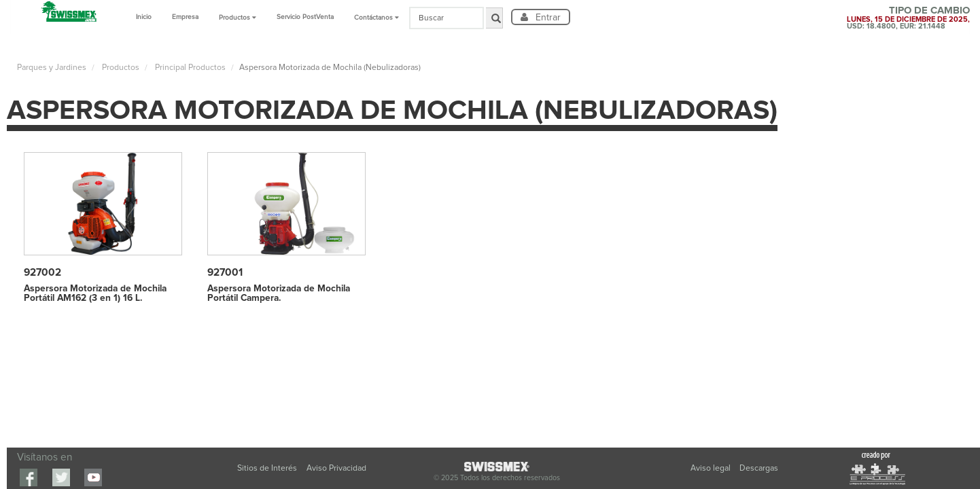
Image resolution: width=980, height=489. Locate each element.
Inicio (144, 17)
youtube (93, 477)
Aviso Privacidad (336, 468)
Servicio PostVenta (305, 17)
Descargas (759, 468)
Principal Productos (189, 68)
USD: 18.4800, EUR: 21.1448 (896, 26)
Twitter (61, 477)
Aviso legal (712, 468)
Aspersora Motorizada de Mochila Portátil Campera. (279, 293)
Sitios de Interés (267, 468)
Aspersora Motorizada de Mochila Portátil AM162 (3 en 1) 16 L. (95, 293)
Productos (120, 68)
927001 (225, 273)
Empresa (185, 17)
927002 (42, 273)
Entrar (547, 17)
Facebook (29, 477)
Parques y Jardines (52, 68)
